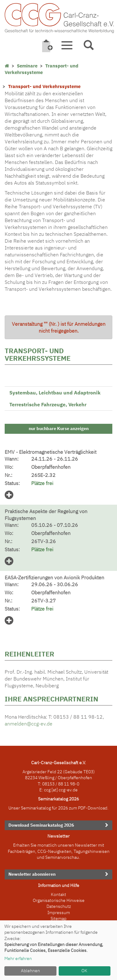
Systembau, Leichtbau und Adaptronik (55, 393)
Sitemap (58, 918)
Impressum (59, 913)
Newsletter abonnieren (32, 874)
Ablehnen (30, 971)
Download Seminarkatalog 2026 (41, 825)
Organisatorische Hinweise (59, 900)
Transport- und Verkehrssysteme (41, 69)
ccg (47, 790)
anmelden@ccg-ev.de (29, 724)
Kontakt (58, 894)
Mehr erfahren (18, 958)
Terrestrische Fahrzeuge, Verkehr (48, 404)
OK (84, 971)
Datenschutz (59, 906)
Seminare (27, 66)
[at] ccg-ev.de (64, 790)
